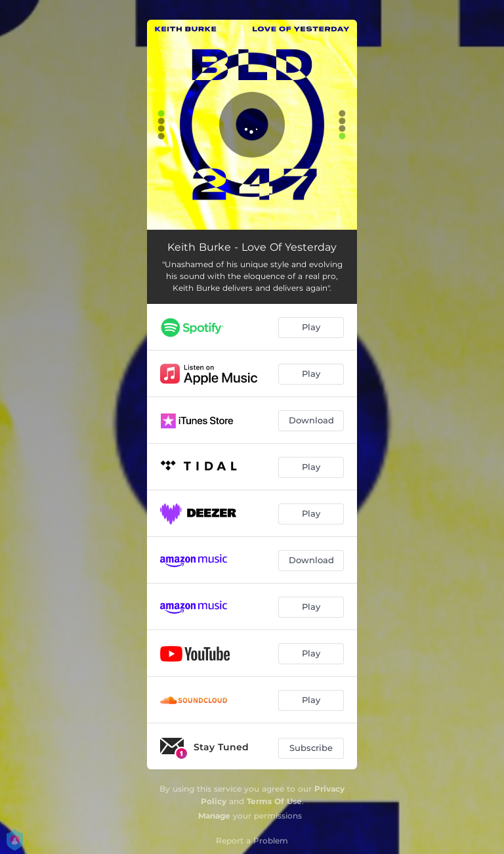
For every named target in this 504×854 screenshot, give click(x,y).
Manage (214, 816)
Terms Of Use (274, 801)
